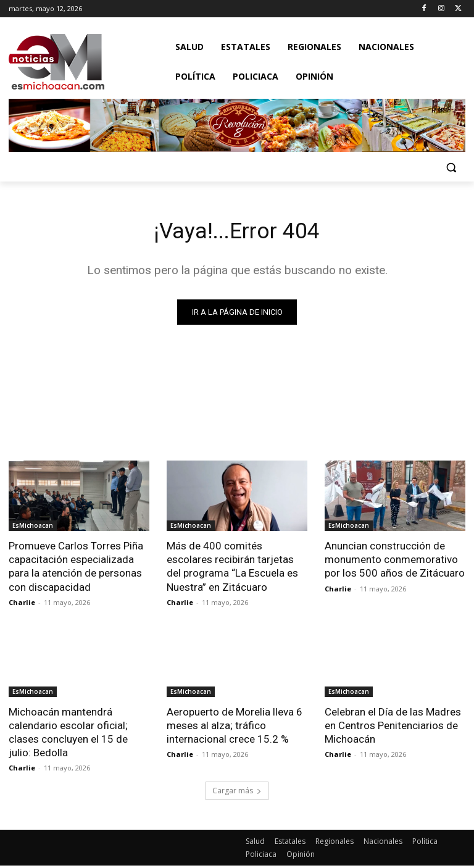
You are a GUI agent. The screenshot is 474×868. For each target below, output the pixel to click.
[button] (451, 167)
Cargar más (237, 793)
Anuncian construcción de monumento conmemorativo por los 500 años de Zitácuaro (395, 562)
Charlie (22, 604)
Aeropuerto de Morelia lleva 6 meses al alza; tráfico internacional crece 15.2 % (235, 727)
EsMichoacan (33, 528)
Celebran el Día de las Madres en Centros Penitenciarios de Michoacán (393, 727)
